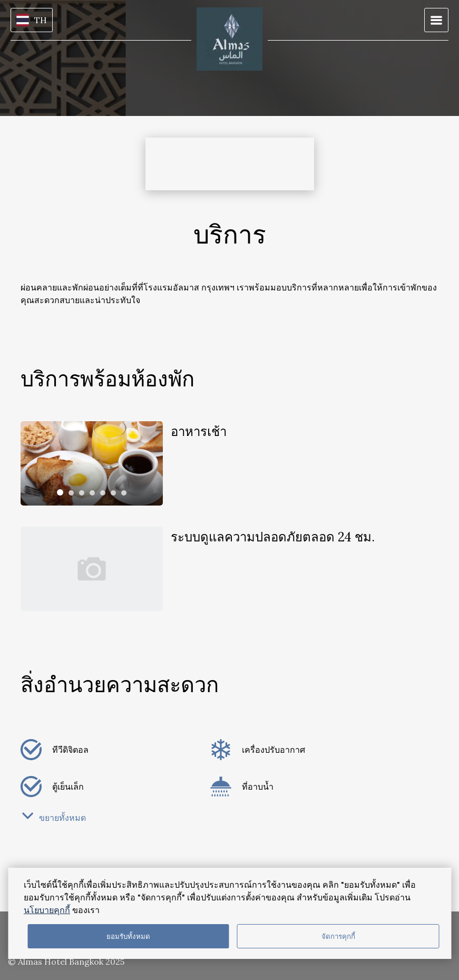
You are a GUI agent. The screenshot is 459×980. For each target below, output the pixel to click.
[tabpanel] (92, 463)
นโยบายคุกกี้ (47, 910)
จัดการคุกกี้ (338, 937)
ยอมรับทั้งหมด (128, 937)
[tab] (60, 492)
